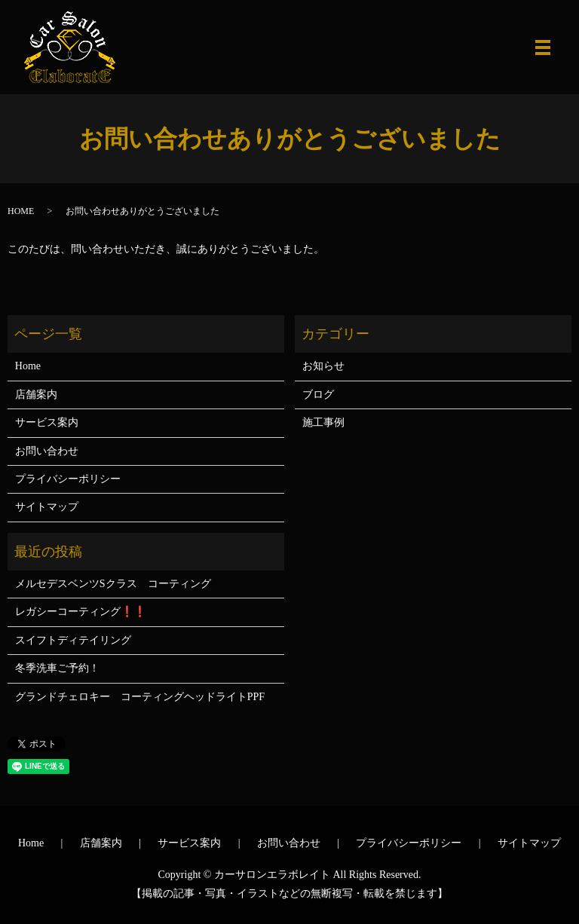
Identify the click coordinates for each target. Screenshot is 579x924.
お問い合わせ (47, 451)
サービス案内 (47, 422)
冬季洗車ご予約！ (57, 668)
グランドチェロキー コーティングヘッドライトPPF (140, 697)
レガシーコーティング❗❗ (81, 612)
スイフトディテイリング (73, 640)
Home (28, 366)
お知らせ (323, 366)
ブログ (318, 395)
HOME (21, 211)
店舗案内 (36, 395)
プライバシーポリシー (68, 479)
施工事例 (323, 422)
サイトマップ (47, 507)
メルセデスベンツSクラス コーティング (113, 584)
